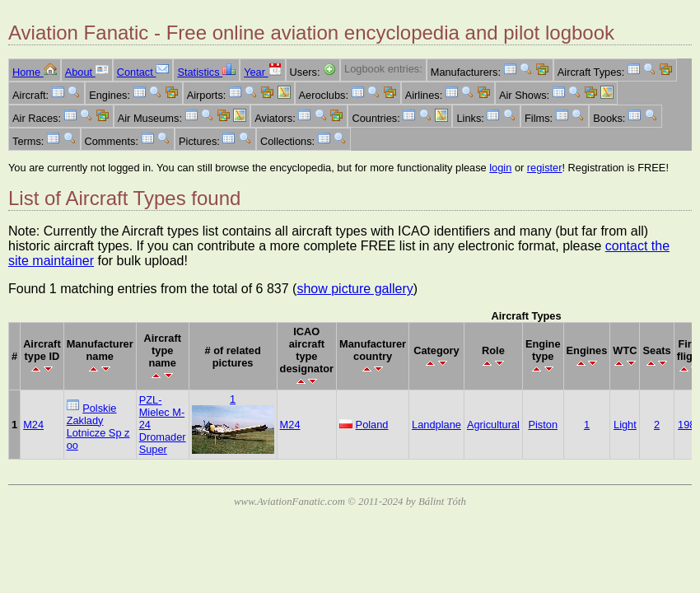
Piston (543, 425)
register (545, 168)
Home (35, 72)
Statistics (206, 72)
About (87, 72)
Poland (372, 425)
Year (262, 72)
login (500, 168)
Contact (143, 72)
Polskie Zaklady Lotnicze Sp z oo (98, 427)
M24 (33, 425)
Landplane (436, 425)
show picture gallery (355, 289)
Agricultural (493, 425)
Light (625, 425)
